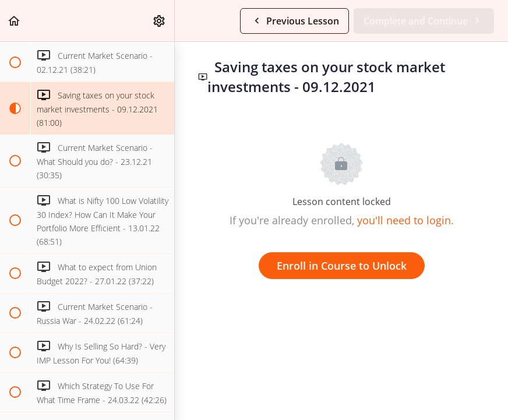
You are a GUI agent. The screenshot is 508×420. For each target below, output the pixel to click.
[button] (15, 21)
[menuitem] (160, 21)
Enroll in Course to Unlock (342, 266)
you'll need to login (404, 220)
